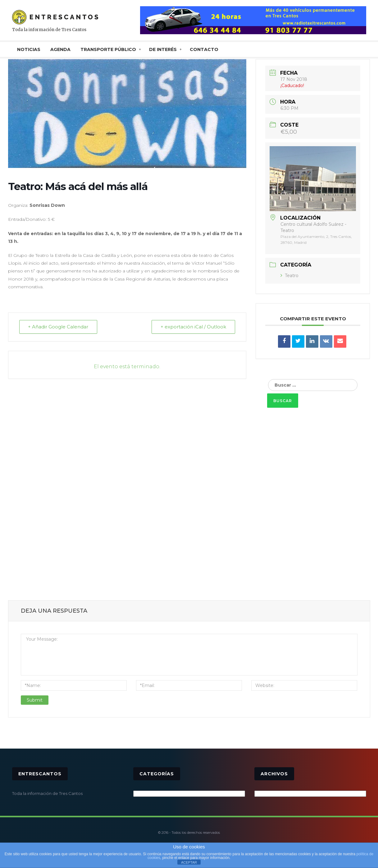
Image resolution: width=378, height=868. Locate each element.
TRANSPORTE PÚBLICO (108, 49)
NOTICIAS (29, 49)
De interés (163, 49)
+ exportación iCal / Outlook (193, 327)
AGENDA (60, 49)
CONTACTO (204, 49)
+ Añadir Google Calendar (58, 327)
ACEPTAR (189, 862)
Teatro (289, 276)
